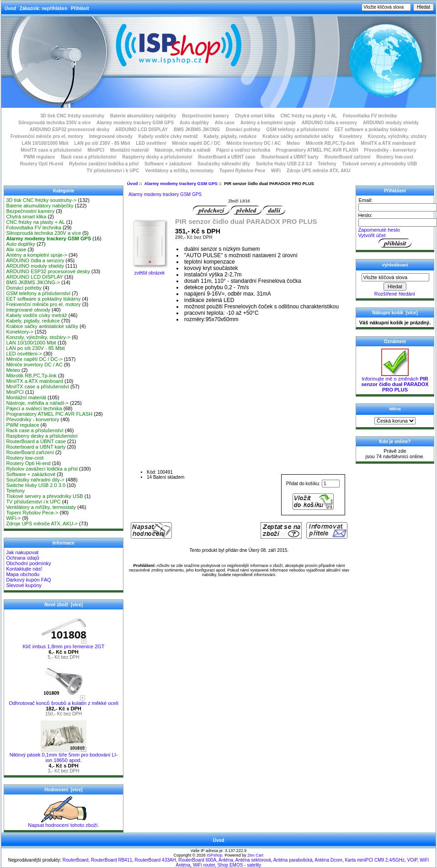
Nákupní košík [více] (395, 313)
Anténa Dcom (328, 860)
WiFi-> (13, 518)
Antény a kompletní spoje (268, 123)
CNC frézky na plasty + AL (309, 116)
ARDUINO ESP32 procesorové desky (70, 130)
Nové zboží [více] (64, 605)
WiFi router (204, 865)
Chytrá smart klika (255, 116)
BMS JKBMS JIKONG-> (33, 282)
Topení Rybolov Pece (242, 171)
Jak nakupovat (22, 552)
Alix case (225, 123)
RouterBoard (76, 860)
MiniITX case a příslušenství (51, 150)
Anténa (226, 860)
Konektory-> (20, 332)
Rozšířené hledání (395, 294)
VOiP (412, 860)
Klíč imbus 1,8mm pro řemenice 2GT (63, 644)
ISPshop (214, 855)
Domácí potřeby (243, 130)
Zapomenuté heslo (379, 230)
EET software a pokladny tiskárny (371, 130)
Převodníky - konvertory (390, 150)
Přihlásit (80, 8)
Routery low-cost (395, 157)
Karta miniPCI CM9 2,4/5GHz (375, 860)
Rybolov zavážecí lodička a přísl (104, 164)
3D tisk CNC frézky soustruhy (72, 116)
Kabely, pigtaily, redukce (230, 136)
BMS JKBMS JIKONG (197, 130)
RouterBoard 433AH (155, 860)
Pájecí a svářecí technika (243, 150)
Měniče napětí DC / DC (196, 143)
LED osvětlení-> (24, 354)
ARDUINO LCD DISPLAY (141, 130)
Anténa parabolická (293, 860)
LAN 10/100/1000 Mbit (45, 143)
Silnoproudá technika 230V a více (54, 123)
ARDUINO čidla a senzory (329, 123)
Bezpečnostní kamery (205, 116)
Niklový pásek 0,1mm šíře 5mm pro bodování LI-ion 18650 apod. (64, 755)
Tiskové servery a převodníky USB (380, 164)
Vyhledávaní (395, 265)
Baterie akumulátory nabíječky (143, 116)
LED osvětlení (151, 143)
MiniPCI (96, 150)
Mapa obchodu (23, 574)
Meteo (293, 143)
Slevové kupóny (24, 585)
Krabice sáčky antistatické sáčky (298, 136)
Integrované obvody (111, 136)
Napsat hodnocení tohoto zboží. (63, 823)
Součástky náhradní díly (224, 164)
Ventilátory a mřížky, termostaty (179, 171)
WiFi (276, 171)
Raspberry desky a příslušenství (157, 157)
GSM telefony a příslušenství (297, 130)
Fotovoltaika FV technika (370, 116)
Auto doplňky (194, 123)
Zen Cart (255, 855)
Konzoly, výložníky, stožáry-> (38, 337)
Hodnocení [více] (63, 790)
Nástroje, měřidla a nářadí (182, 150)
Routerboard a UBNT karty (290, 157)
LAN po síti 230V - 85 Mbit (102, 143)
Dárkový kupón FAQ (28, 580)
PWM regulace (39, 157)
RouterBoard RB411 (112, 860)
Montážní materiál (129, 150)
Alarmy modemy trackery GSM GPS (181, 183)
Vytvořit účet (372, 235)
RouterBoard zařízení (348, 157)
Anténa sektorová (253, 860)
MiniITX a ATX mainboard (388, 143)
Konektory (351, 136)
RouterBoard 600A (197, 860)
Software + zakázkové (168, 164)
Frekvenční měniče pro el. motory (47, 136)
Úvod (10, 8)
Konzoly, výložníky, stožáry (397, 136)
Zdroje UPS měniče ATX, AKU (319, 171)
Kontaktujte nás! (24, 569)
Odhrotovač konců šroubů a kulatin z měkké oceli (64, 701)
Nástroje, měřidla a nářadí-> (37, 403)
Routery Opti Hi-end (42, 164)
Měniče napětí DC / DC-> (34, 359)
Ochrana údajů (22, 558)
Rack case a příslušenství (89, 157)
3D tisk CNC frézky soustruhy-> (41, 200)
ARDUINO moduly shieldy (391, 123)
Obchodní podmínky (28, 563)
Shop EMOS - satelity (240, 865)
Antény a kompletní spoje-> (37, 255)
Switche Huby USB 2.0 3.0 (284, 164)
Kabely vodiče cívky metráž (168, 136)
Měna (395, 409)
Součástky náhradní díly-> (35, 480)
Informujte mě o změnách (395, 382)
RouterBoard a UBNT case (227, 157)
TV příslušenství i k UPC (113, 171)
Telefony (327, 164)
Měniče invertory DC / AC (253, 143)
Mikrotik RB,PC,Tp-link (330, 143)
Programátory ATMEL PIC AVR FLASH (317, 150)
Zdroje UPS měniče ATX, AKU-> (42, 524)
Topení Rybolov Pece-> (32, 513)
